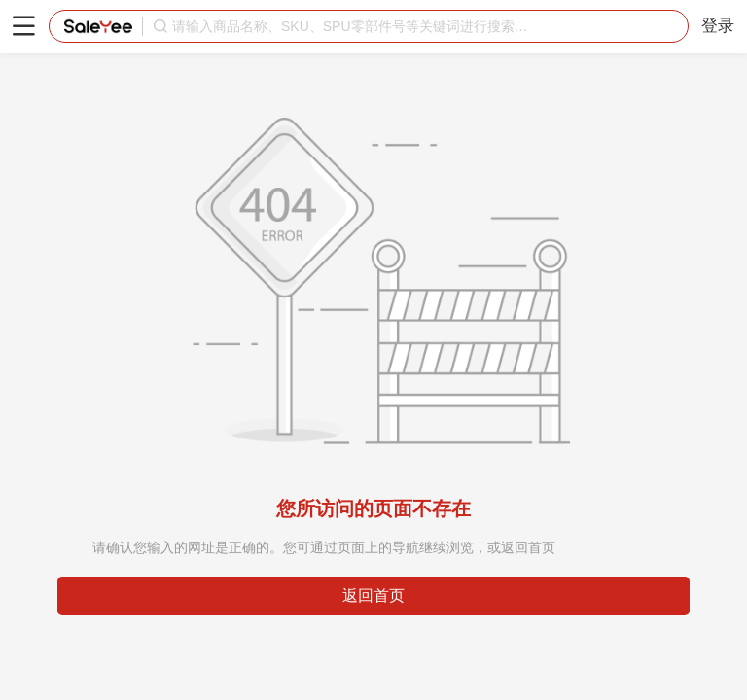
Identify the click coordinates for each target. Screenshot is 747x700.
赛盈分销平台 (98, 26)
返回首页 (373, 595)
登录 (718, 26)
